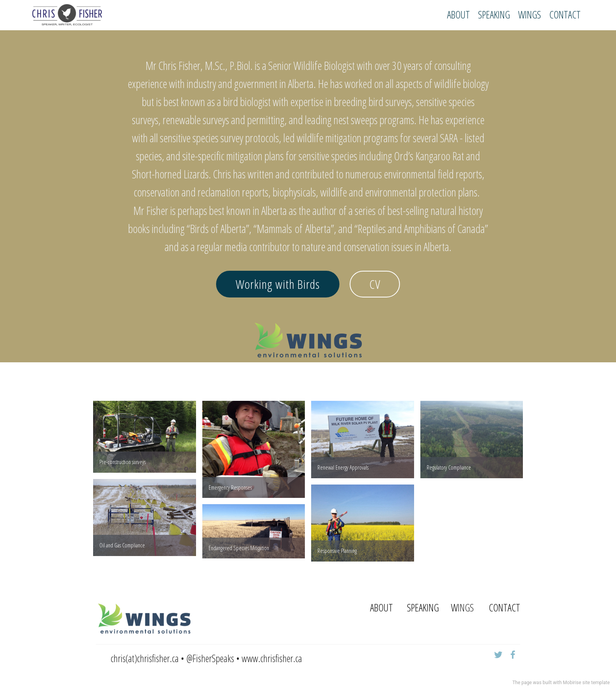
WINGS (530, 15)
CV (375, 284)
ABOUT (458, 15)
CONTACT (565, 15)
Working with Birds (278, 284)
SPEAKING (494, 15)
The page (522, 683)
